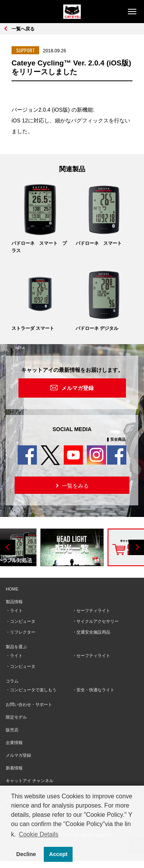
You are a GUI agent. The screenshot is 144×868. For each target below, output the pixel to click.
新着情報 (14, 768)
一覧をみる (72, 485)
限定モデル (16, 717)
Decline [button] (26, 854)
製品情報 (14, 602)
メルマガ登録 (78, 388)
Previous (8, 547)
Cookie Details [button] (39, 834)
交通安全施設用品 (93, 632)
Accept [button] (58, 854)
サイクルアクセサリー (98, 621)
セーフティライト (93, 610)
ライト (16, 610)
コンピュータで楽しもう (33, 690)
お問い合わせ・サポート (29, 704)
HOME (12, 589)
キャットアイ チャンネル (30, 781)
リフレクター (23, 632)
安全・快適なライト (95, 690)
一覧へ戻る (23, 29)
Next (136, 547)
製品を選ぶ (16, 647)
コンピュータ (23, 621)
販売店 (12, 730)
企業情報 (14, 743)
